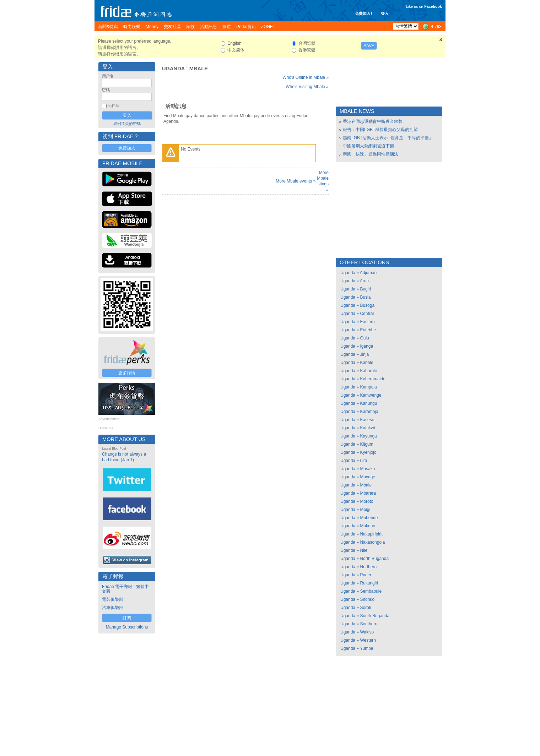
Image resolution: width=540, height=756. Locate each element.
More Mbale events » (296, 181)
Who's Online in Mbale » (306, 77)
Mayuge (368, 477)
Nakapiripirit (371, 534)
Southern (369, 624)
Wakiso (367, 632)
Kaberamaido (372, 379)
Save (369, 46)
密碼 (106, 90)
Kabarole (368, 371)
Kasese (367, 420)
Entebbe (368, 330)
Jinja (364, 354)
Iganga (366, 346)
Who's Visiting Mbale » (307, 87)
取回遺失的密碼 (127, 124)
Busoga (367, 305)
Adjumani (369, 273)
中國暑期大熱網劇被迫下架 (368, 146)
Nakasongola (372, 542)
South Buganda (375, 616)
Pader (366, 575)
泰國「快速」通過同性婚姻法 (371, 154)
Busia (365, 297)
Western (368, 640)
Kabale (366, 363)
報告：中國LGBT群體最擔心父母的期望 (380, 130)
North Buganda (374, 559)
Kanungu (368, 403)
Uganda (173, 69)
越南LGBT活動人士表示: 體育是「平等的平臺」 (388, 138)
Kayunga (368, 436)
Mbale (199, 69)
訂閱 (127, 618)
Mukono (368, 526)
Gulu (364, 338)
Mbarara (368, 493)
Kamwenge (371, 395)
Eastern (367, 322)
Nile (364, 550)
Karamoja (369, 412)
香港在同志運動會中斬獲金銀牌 (373, 121)
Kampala (368, 387)
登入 (385, 13)
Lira (363, 461)
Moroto (366, 501)
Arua (364, 281)
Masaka (367, 469)
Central (367, 314)
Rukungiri (369, 583)
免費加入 (127, 148)
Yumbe (366, 648)
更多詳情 (127, 373)
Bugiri (365, 289)
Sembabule (371, 591)
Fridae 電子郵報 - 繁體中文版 (125, 589)
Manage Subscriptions (127, 627)
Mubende (369, 518)
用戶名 (108, 76)
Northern (368, 567)
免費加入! (363, 13)
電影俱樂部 (113, 599)
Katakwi (367, 428)
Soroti (365, 608)
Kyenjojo (368, 452)
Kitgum (366, 444)
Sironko (367, 599)
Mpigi (365, 510)
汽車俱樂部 (113, 608)
